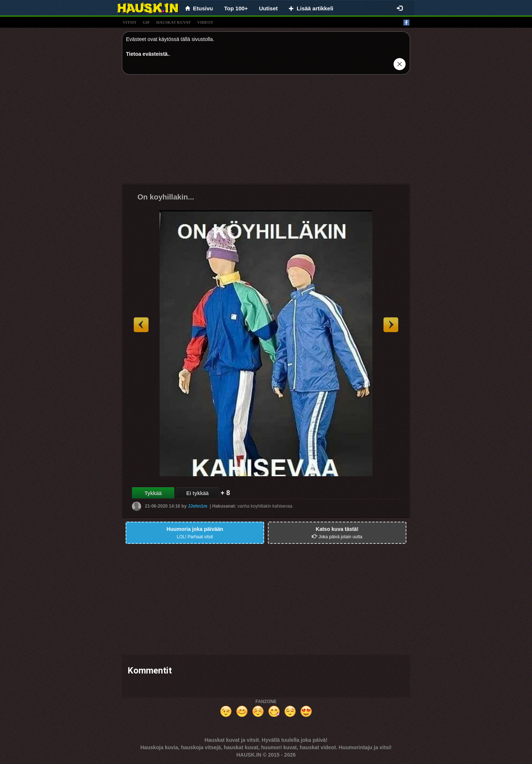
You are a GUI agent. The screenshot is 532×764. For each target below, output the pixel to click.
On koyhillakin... (166, 197)
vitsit (129, 22)
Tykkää (153, 493)
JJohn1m (197, 506)
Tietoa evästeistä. (147, 54)
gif (146, 22)
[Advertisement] (266, 132)
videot (205, 22)
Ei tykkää (197, 493)
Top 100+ (236, 8)
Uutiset (268, 8)
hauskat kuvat (174, 22)
